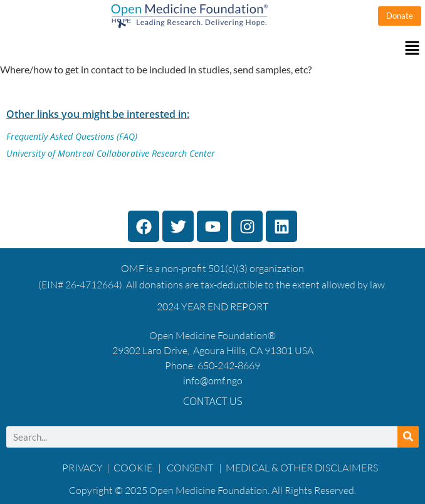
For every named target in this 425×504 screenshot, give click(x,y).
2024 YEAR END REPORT (212, 307)
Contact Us (213, 401)
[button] (212, 49)
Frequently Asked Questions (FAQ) (72, 136)
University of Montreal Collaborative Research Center (111, 153)
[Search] (408, 437)
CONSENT (190, 468)
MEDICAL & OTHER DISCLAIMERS (302, 468)
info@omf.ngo (213, 381)
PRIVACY (82, 468)
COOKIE (134, 468)
